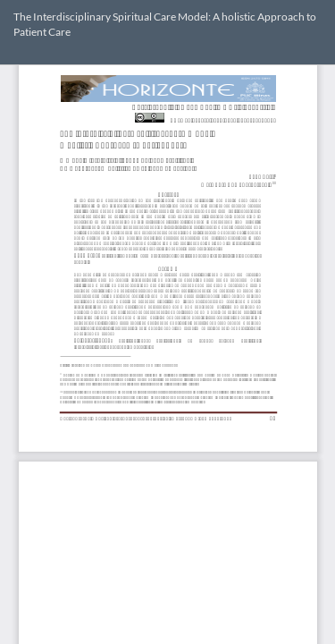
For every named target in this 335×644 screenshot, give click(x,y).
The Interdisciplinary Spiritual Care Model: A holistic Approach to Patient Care (165, 24)
